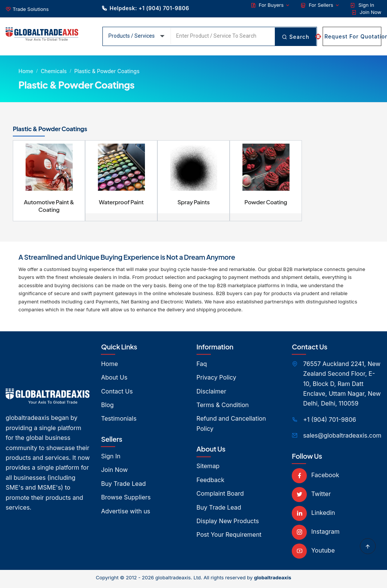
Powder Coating (266, 204)
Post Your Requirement (229, 537)
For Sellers (320, 5)
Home (26, 71)
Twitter (311, 496)
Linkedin (313, 515)
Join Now (366, 12)
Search (295, 36)
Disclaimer (211, 394)
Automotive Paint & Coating (49, 208)
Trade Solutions (31, 9)
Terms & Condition (223, 407)
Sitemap (208, 469)
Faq (202, 366)
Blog (107, 407)
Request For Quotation (352, 36)
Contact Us (117, 394)
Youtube (313, 553)
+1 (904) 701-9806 (330, 422)
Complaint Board (220, 496)
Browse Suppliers (126, 500)
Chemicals (54, 71)
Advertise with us (126, 514)
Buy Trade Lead (123, 486)
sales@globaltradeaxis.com (342, 438)
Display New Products (228, 524)
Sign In (362, 5)
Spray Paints (193, 204)
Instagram (316, 534)
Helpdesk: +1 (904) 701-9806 (145, 8)
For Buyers (270, 5)
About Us (114, 380)
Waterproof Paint (121, 204)
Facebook (315, 478)
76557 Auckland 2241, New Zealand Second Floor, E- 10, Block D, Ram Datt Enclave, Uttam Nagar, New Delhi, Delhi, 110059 (342, 386)
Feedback (210, 482)
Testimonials (119, 421)
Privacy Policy (216, 380)
